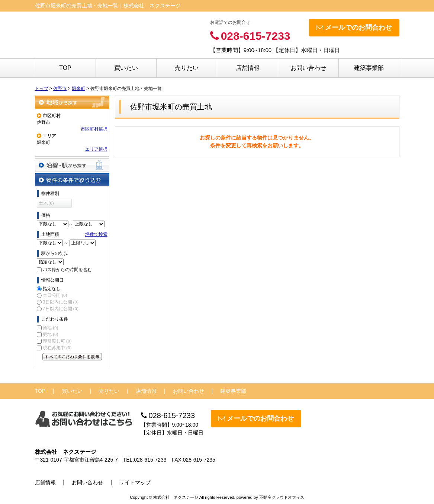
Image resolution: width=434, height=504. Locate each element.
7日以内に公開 (61, 309)
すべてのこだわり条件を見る (72, 357)
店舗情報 (248, 68)
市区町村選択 (94, 129)
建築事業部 (369, 68)
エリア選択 (96, 149)
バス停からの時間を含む (67, 270)
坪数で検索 (96, 234)
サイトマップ (135, 482)
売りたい (187, 68)
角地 (50, 328)
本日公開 (55, 295)
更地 (50, 334)
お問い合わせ (308, 68)
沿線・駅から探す (72, 165)
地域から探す (72, 102)
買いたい (126, 68)
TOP (65, 68)
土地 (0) (46, 203)
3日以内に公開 (61, 302)
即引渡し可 (57, 341)
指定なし (52, 289)
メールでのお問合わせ (354, 28)
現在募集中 (57, 348)
